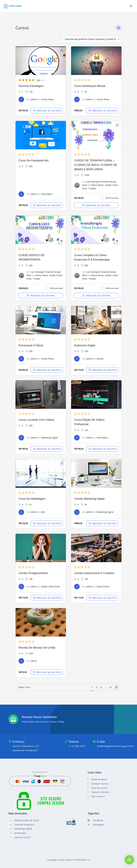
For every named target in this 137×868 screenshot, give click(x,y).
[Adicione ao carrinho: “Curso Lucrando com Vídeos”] (47, 450)
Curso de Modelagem (32, 500)
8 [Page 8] (111, 689)
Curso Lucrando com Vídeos (36, 421)
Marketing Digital (49, 439)
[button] (129, 860)
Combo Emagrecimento (33, 575)
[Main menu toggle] (131, 7)
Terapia (92, 190)
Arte (43, 513)
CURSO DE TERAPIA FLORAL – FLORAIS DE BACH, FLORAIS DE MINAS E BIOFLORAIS (96, 166)
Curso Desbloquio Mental (90, 87)
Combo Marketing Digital (89, 500)
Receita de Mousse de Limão (37, 649)
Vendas (100, 360)
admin (34, 101)
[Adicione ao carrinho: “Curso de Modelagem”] (47, 525)
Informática (47, 196)
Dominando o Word (31, 347)
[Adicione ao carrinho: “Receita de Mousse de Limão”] (47, 674)
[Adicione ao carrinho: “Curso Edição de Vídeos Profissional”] (102, 450)
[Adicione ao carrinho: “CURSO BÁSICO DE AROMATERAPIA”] (41, 297)
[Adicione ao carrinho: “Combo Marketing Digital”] (102, 525)
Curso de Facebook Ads (34, 162)
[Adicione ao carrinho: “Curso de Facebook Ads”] (47, 207)
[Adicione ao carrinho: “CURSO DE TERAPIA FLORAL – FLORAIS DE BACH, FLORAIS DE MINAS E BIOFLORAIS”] (96, 207)
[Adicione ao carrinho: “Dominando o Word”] (47, 372)
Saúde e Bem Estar (50, 588)
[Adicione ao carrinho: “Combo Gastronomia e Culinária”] (102, 599)
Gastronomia (103, 588)
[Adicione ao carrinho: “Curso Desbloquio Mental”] (102, 112)
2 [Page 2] (97, 689)
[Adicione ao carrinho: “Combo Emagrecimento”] (47, 599)
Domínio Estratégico (31, 87)
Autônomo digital (85, 347)
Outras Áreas (47, 101)
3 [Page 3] (101, 689)
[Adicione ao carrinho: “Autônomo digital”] (102, 372)
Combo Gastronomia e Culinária (94, 575)
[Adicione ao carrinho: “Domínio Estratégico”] (47, 112)
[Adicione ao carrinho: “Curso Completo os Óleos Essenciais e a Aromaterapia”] (96, 297)
